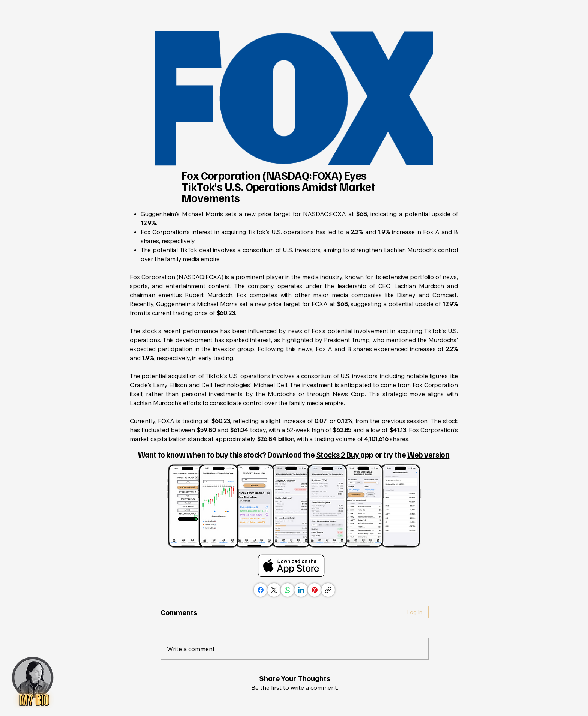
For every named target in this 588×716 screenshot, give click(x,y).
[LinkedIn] (301, 590)
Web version (428, 454)
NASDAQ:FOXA (325, 214)
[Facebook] (261, 590)
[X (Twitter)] (274, 590)
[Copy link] (328, 590)
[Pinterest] (315, 590)
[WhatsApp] (288, 590)
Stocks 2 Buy (338, 454)
